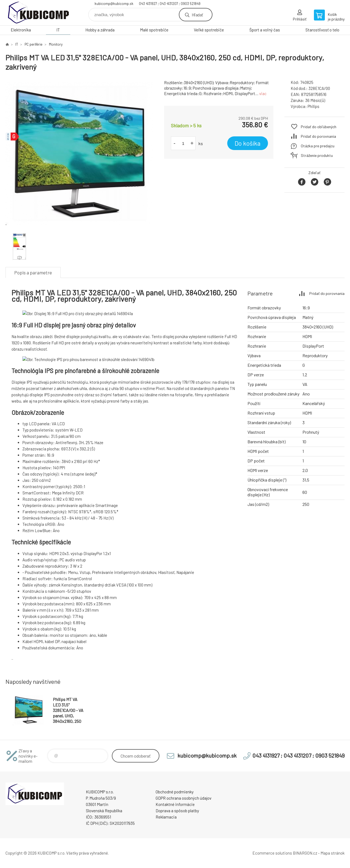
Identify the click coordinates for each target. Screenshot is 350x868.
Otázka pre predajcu (318, 146)
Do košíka (248, 143)
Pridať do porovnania (318, 136)
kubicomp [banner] (38, 13)
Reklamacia (166, 817)
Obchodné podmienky (175, 792)
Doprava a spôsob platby (177, 811)
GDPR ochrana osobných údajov (183, 798)
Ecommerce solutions (272, 853)
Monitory (56, 44)
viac (263, 93)
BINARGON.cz (305, 853)
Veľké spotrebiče (209, 30)
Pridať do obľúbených (319, 127)
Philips (313, 106)
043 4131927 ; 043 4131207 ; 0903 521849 (170, 4)
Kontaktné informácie (175, 804)
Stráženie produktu (317, 155)
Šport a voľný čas (265, 30)
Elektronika (21, 30)
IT (58, 30)
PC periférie (33, 44)
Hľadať (197, 15)
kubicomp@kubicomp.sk (114, 4)
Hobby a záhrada (100, 30)
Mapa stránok (332, 853)
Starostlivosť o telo (322, 30)
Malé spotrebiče (154, 30)
